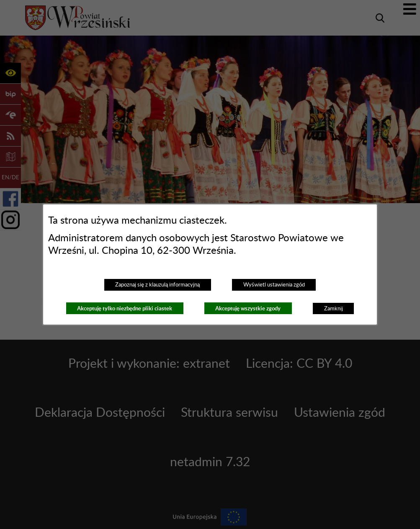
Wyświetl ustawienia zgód (274, 285)
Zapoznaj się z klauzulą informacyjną (157, 285)
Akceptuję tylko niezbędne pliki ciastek (125, 308)
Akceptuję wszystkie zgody (248, 308)
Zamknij (334, 309)
